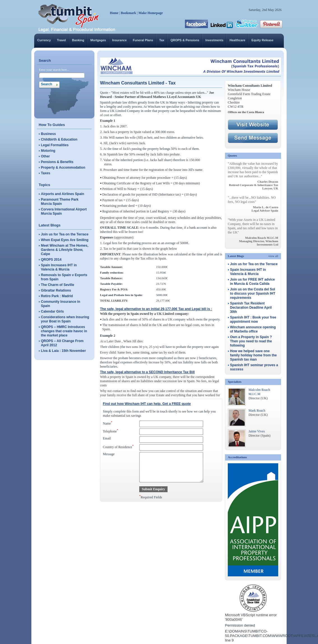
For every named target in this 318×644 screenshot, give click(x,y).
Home (114, 13)
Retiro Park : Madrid (57, 296)
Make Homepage (151, 13)
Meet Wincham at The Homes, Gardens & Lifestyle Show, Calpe (65, 250)
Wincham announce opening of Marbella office (253, 329)
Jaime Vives (257, 431)
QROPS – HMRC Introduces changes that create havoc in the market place (64, 331)
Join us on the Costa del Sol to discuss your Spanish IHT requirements (253, 294)
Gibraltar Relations (56, 290)
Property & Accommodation (63, 168)
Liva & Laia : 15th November (63, 351)
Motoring (48, 151)
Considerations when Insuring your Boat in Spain (65, 319)
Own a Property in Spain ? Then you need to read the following (251, 341)
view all (273, 256)
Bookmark (128, 13)
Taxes (46, 173)
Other (45, 156)
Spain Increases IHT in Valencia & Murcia (59, 267)
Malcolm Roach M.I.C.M (259, 392)
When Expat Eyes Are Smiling (65, 240)
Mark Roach (257, 411)
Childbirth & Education (59, 139)
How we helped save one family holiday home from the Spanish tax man (253, 355)
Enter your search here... (54, 70)
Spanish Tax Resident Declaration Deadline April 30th (251, 308)
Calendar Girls (52, 311)
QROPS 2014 (51, 260)
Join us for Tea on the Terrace (65, 234)
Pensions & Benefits (57, 162)
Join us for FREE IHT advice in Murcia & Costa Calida (252, 282)
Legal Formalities (55, 145)
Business (48, 134)
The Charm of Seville (58, 285)
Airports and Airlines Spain (62, 194)
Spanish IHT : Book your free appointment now (253, 319)
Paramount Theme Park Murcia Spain (60, 202)
